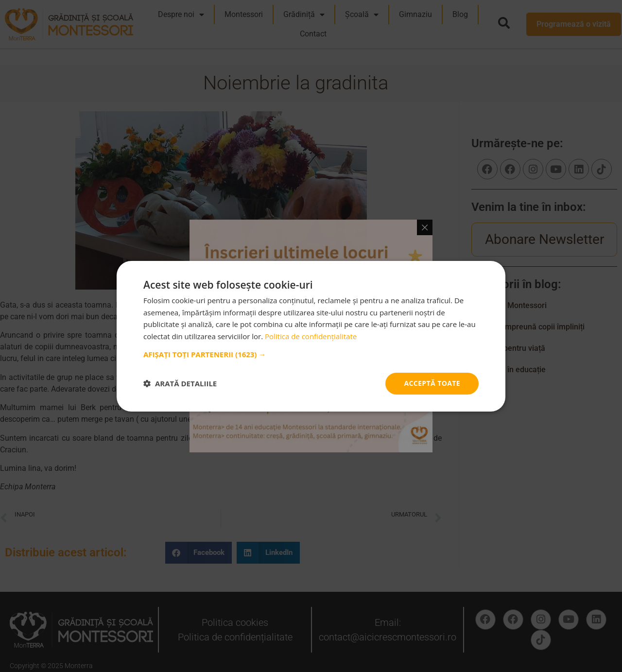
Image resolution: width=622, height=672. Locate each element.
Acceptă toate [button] (432, 383)
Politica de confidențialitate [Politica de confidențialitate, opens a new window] (311, 336)
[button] (311, 354)
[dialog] (311, 336)
